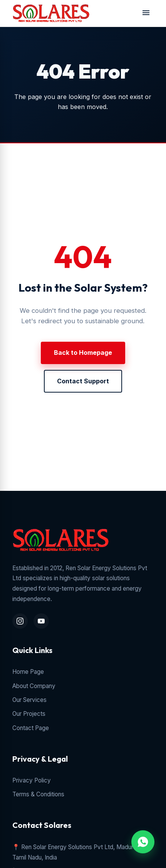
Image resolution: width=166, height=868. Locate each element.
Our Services (29, 700)
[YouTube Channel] (41, 621)
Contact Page (31, 728)
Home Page (28, 672)
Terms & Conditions (38, 794)
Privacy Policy (32, 780)
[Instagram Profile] (20, 621)
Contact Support (83, 381)
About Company (34, 686)
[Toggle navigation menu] (146, 13)
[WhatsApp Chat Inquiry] (143, 842)
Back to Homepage (83, 353)
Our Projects (29, 714)
